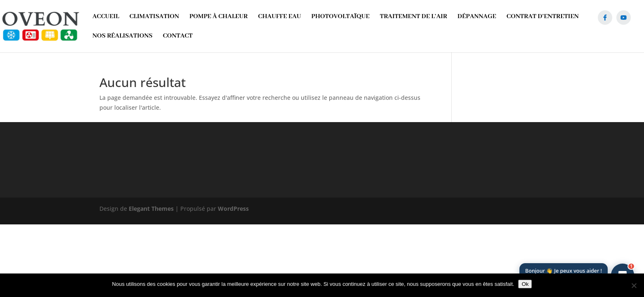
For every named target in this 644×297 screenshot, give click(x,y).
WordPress (233, 209)
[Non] (634, 285)
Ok (525, 284)
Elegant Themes (151, 209)
